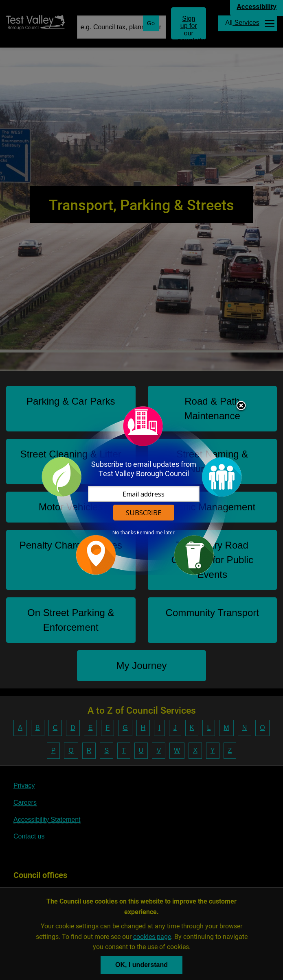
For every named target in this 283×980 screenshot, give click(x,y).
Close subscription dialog (241, 406)
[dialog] (142, 490)
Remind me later (156, 533)
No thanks (124, 533)
